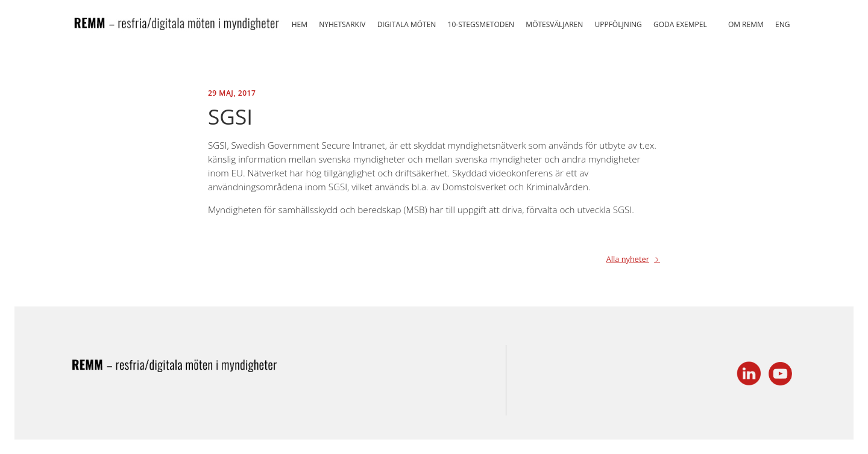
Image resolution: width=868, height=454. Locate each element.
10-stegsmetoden (481, 24)
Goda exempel (680, 24)
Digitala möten (407, 24)
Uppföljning (618, 24)
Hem (300, 24)
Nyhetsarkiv (342, 24)
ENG (782, 24)
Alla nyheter (628, 260)
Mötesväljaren (554, 24)
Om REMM (746, 24)
